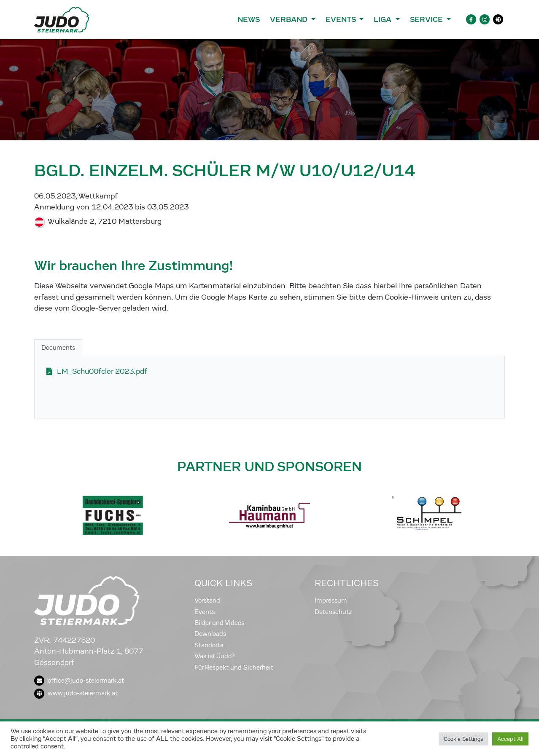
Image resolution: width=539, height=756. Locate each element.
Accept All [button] (510, 739)
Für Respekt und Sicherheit (234, 668)
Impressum (331, 601)
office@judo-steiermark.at (79, 681)
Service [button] (427, 19)
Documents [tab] (58, 348)
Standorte (209, 645)
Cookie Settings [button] (463, 739)
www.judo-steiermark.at (76, 693)
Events (205, 612)
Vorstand (207, 601)
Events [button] (342, 19)
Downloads (210, 634)
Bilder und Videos (219, 623)
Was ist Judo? (215, 656)
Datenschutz (333, 612)
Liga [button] (384, 19)
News (249, 19)
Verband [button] (290, 19)
